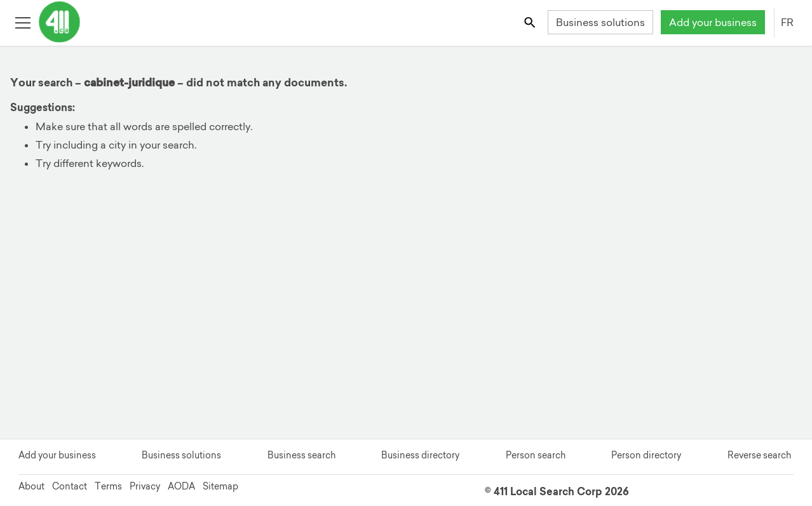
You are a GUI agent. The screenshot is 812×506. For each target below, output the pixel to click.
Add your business (713, 22)
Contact (70, 486)
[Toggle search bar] (531, 22)
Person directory (646, 455)
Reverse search (759, 455)
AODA (181, 486)
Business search (301, 455)
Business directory (420, 455)
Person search (536, 455)
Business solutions (600, 22)
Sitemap (220, 486)
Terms (108, 486)
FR (787, 22)
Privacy (145, 486)
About (31, 486)
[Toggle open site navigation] (23, 22)
